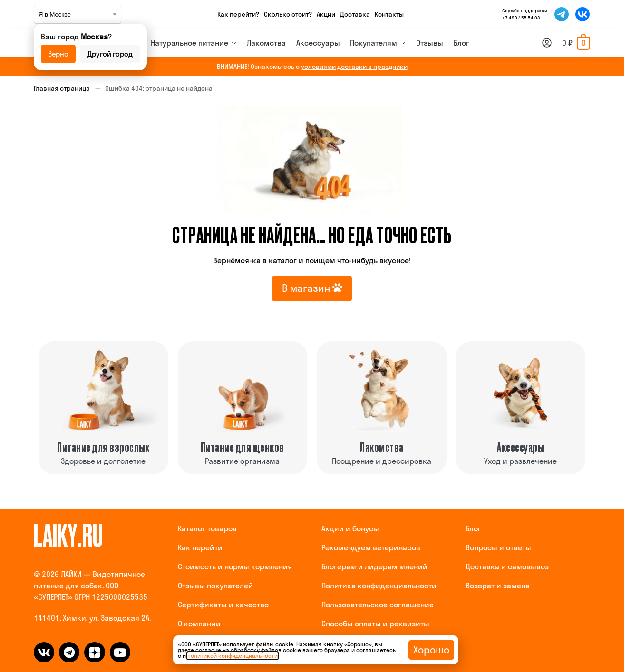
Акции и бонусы (350, 528)
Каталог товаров (207, 528)
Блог (473, 528)
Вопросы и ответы (498, 547)
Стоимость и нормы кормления (235, 566)
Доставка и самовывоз (507, 566)
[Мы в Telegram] (562, 14)
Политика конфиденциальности (379, 586)
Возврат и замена (498, 586)
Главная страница (62, 88)
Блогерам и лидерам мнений (374, 566)
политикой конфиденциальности (233, 656)
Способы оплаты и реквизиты (375, 624)
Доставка (355, 14)
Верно (58, 54)
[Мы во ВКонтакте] (582, 14)
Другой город (110, 54)
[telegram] (69, 652)
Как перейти (200, 547)
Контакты (389, 14)
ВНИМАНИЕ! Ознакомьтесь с (312, 67)
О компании (199, 624)
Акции (326, 14)
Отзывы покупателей (215, 586)
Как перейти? (238, 14)
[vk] (44, 652)
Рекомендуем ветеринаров (371, 547)
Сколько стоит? (288, 14)
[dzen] (94, 652)
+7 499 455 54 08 (521, 18)
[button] (576, 43)
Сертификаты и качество (223, 605)
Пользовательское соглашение (378, 605)
